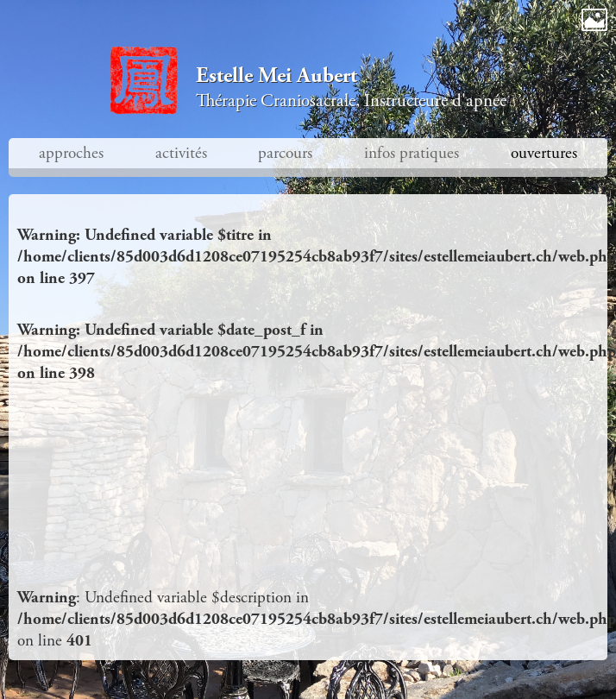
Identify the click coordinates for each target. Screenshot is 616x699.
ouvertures (544, 153)
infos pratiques (412, 153)
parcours (285, 153)
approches (71, 153)
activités (181, 153)
